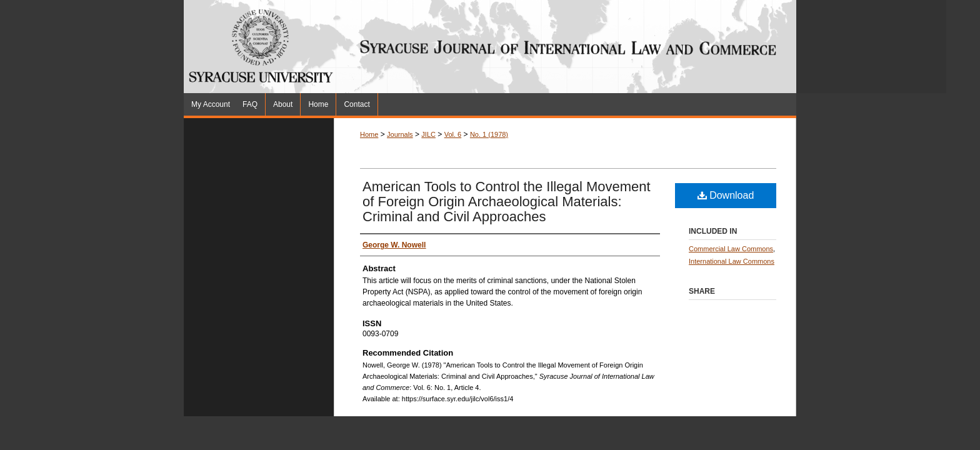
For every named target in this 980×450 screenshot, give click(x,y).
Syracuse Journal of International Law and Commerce (640, 47)
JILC (428, 134)
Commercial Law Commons (731, 249)
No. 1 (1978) (489, 134)
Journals (400, 134)
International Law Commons (732, 261)
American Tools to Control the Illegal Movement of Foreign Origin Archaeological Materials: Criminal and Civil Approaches (507, 202)
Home (369, 134)
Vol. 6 (453, 134)
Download (726, 195)
